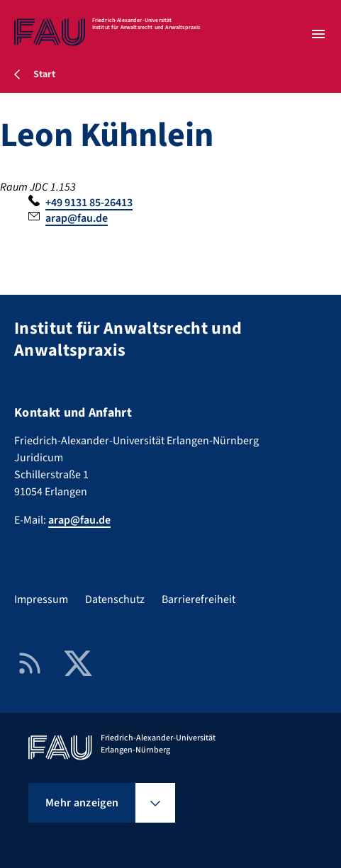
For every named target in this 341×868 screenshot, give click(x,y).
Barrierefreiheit (199, 599)
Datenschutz (115, 599)
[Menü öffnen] (318, 34)
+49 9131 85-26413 (89, 203)
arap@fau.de (77, 218)
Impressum (41, 599)
